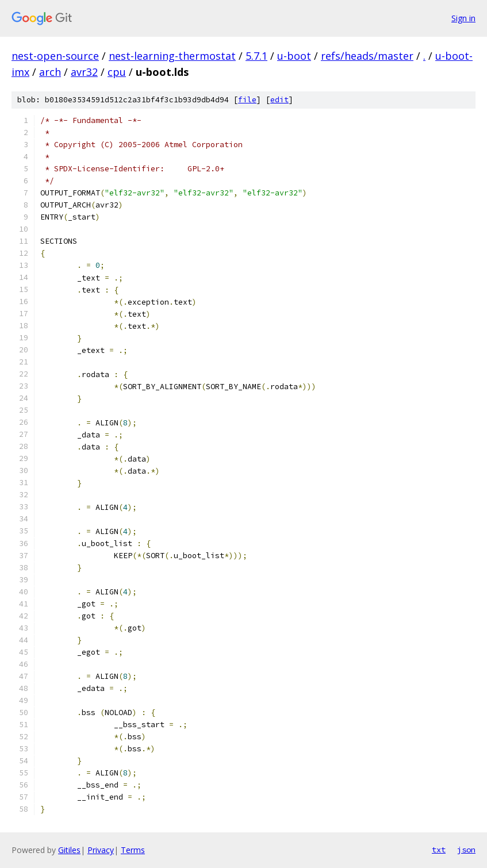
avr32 (84, 72)
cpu (117, 72)
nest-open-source (55, 56)
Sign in (463, 18)
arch (50, 72)
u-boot (294, 56)
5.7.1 (256, 56)
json (466, 850)
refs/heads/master (367, 56)
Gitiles (69, 850)
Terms (133, 850)
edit (279, 100)
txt (439, 850)
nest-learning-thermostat (172, 56)
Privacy (101, 850)
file (247, 100)
